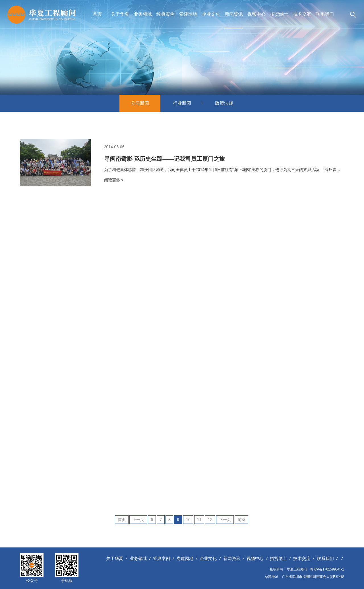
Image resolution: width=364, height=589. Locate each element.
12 (210, 520)
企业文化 (211, 14)
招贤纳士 (279, 14)
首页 (97, 14)
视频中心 (257, 14)
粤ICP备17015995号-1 (327, 569)
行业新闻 (188, 103)
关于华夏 (120, 14)
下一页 (225, 520)
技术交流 (302, 14)
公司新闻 (145, 103)
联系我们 (325, 14)
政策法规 (224, 103)
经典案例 (166, 14)
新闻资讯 (234, 14)
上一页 (138, 520)
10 (188, 520)
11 (199, 520)
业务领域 (143, 14)
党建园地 (188, 14)
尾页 (241, 520)
